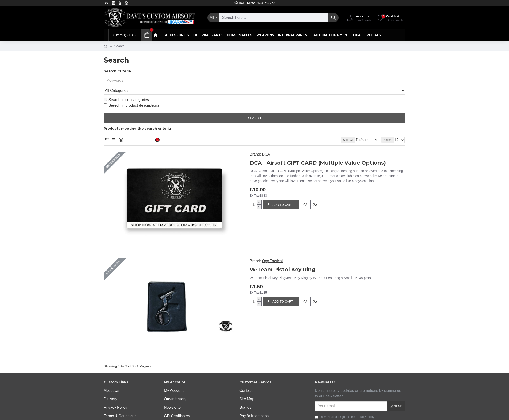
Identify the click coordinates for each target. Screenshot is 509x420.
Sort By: (344, 131)
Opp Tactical (225, 228)
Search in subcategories (126, 91)
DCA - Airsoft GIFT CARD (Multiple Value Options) (271, 154)
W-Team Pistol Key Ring (236, 236)
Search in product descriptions (131, 96)
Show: (389, 131)
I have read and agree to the (345, 360)
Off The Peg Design (200, 412)
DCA (219, 145)
